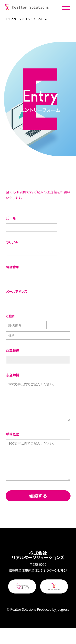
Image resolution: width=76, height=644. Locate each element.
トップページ (14, 19)
